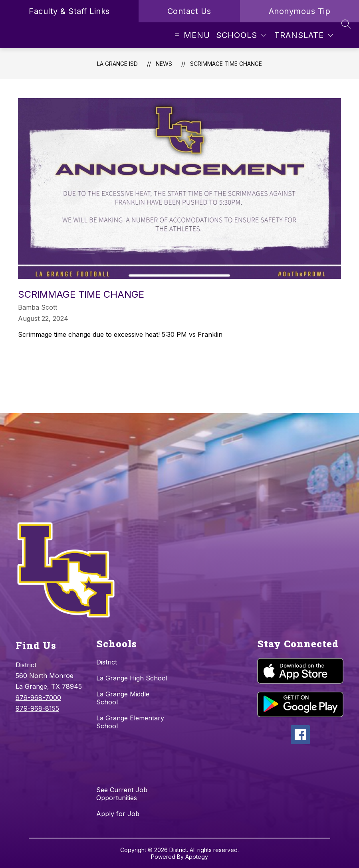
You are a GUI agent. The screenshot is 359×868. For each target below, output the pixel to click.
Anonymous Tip (300, 11)
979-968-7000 (38, 698)
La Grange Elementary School (130, 722)
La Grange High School (132, 678)
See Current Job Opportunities (122, 794)
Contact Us (189, 11)
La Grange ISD (117, 64)
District (107, 662)
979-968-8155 (37, 708)
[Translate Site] (304, 35)
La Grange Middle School (123, 698)
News (164, 64)
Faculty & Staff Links (69, 11)
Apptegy (197, 857)
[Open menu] (191, 35)
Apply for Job (118, 814)
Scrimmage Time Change (226, 64)
